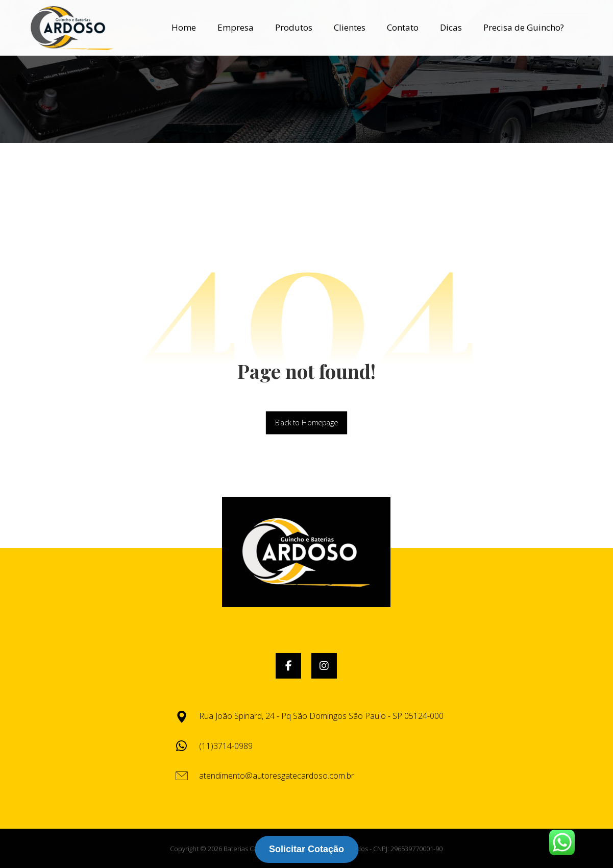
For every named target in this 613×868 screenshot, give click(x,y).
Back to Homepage (307, 423)
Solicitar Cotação (307, 849)
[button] (288, 666)
